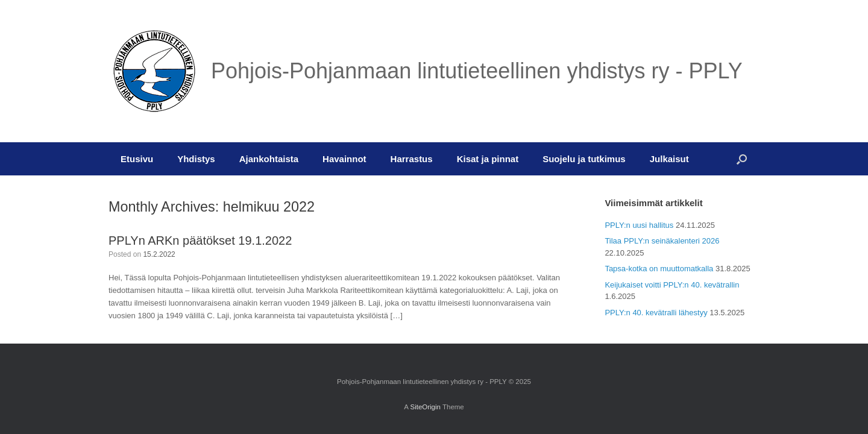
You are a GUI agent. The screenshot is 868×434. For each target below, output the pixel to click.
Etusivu (137, 159)
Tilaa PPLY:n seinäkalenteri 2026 (662, 241)
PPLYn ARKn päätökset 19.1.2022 (200, 241)
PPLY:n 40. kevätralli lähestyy (656, 313)
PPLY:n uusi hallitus (639, 225)
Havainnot (344, 159)
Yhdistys (196, 159)
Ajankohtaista (269, 159)
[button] (742, 159)
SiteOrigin (425, 407)
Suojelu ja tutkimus (584, 159)
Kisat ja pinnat (488, 159)
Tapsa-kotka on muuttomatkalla (659, 269)
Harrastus (412, 159)
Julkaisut (669, 159)
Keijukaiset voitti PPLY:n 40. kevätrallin (672, 285)
